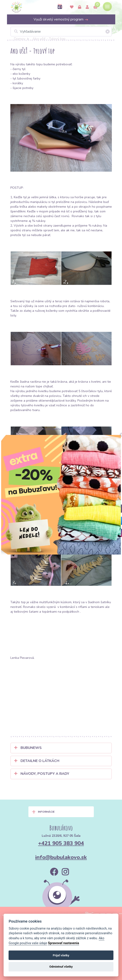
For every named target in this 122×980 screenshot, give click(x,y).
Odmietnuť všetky (61, 967)
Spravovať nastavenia (63, 943)
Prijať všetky (61, 955)
